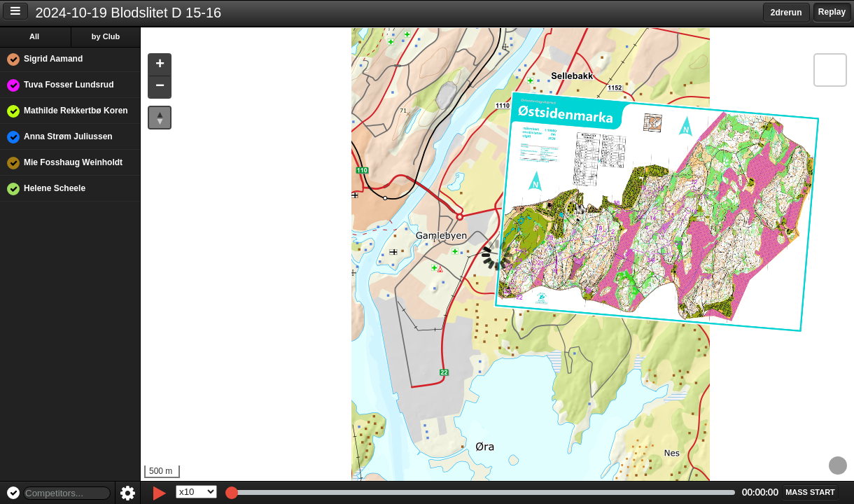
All (34, 36)
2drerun (786, 13)
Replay (832, 12)
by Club (106, 36)
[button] (160, 65)
